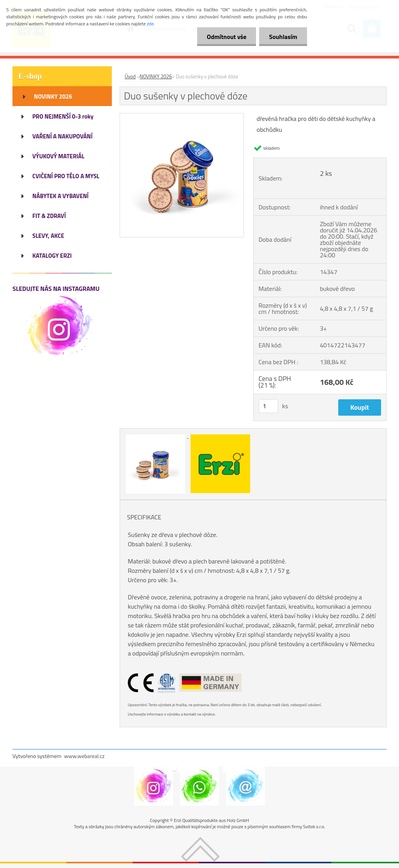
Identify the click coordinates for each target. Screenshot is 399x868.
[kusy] (268, 406)
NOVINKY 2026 (156, 76)
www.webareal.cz (85, 756)
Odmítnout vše (227, 37)
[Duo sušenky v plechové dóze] (182, 117)
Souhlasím (283, 37)
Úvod (130, 76)
